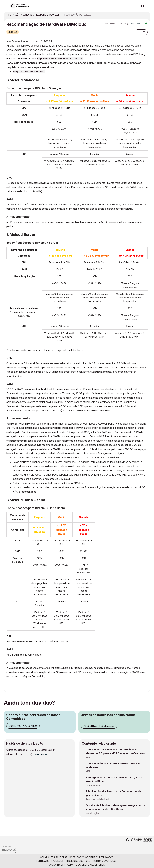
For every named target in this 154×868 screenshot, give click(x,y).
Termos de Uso (75, 861)
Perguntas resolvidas (99, 726)
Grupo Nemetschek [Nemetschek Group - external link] (93, 865)
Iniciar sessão (149, 6)
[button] (138, 32)
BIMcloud (13, 32)
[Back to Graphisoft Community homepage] (21, 6)
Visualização (92, 813)
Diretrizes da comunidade (101, 861)
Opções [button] (146, 15)
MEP (88, 757)
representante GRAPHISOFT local (60, 59)
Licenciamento (93, 785)
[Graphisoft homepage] (139, 840)
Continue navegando (23, 726)
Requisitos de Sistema (29, 72)
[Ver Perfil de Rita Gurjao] (136, 24)
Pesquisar (133, 6)
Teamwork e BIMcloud (97, 799)
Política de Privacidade (50, 861)
